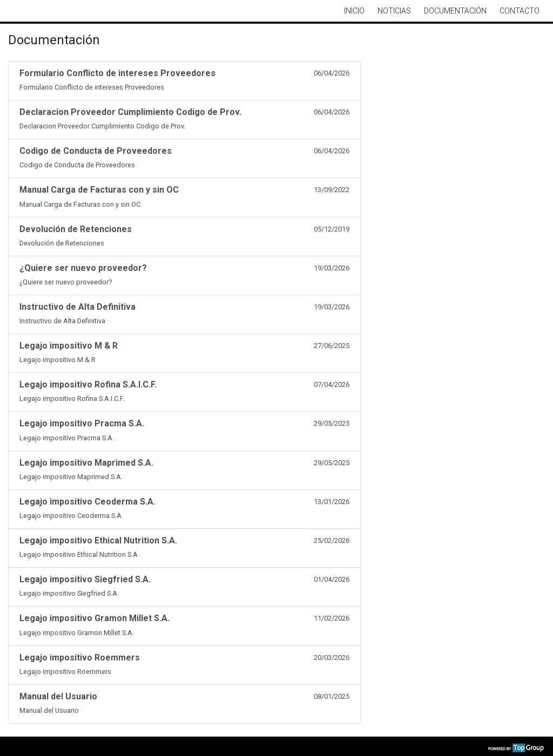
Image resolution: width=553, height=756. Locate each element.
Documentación (455, 11)
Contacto (520, 11)
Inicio (354, 11)
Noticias (394, 11)
